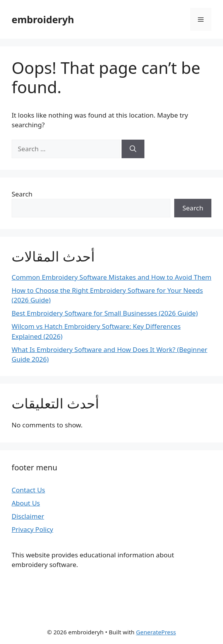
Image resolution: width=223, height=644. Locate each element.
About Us (26, 503)
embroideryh (43, 19)
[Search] (133, 149)
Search (22, 194)
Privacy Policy (32, 529)
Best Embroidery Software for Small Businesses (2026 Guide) (105, 313)
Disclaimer (28, 516)
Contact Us (28, 490)
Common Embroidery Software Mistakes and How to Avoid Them (111, 277)
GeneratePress (156, 632)
